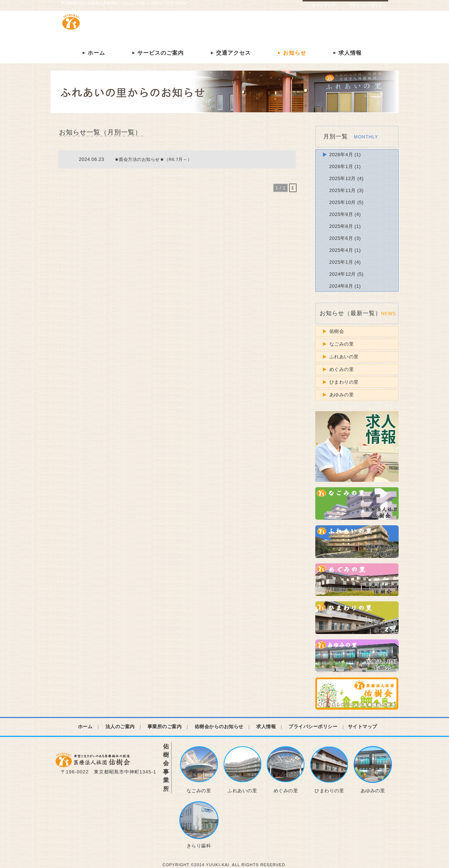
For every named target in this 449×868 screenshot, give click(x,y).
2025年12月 (343, 178)
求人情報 (346, 53)
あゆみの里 (342, 395)
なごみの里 (342, 344)
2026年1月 (341, 166)
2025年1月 (341, 262)
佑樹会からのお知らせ (219, 727)
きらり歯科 (199, 825)
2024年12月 (343, 274)
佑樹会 (337, 331)
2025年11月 (343, 190)
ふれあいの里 (344, 357)
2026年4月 (341, 155)
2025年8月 (341, 226)
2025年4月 (341, 250)
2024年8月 (341, 286)
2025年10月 (343, 202)
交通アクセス (230, 53)
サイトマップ (321, 6)
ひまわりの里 (344, 382)
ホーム (93, 53)
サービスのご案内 (157, 53)
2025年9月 (341, 214)
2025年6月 (341, 238)
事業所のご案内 (165, 727)
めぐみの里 (342, 369)
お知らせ (291, 53)
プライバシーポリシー (364, 6)
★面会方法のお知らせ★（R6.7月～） (153, 159)
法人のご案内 (120, 727)
